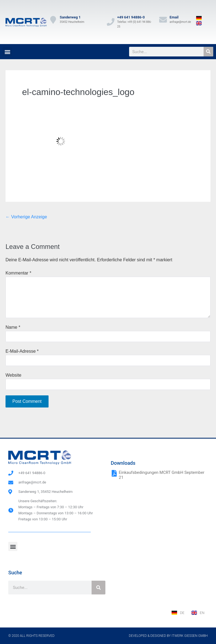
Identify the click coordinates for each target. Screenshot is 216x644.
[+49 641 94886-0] (111, 22)
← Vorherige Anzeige (26, 217)
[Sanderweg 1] (53, 20)
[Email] (163, 20)
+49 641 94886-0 (131, 17)
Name (13, 327)
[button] (7, 52)
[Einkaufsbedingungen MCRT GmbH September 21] (114, 473)
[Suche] (208, 52)
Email (174, 17)
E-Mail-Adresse (22, 351)
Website (14, 375)
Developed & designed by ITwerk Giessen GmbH (168, 636)
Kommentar (18, 273)
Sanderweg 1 (70, 17)
